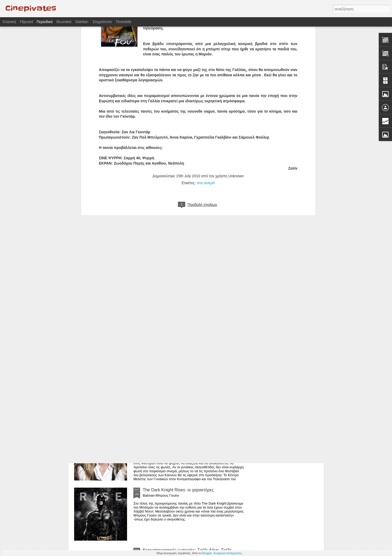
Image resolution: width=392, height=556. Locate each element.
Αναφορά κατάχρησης (228, 553)
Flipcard (26, 22)
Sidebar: (82, 22)
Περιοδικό (45, 22)
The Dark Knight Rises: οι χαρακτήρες (178, 490)
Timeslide (123, 22)
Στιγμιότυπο (102, 22)
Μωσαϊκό (64, 22)
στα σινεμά (206, 86)
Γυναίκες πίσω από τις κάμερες (172, 430)
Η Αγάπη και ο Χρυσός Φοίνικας (173, 370)
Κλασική (9, 22)
